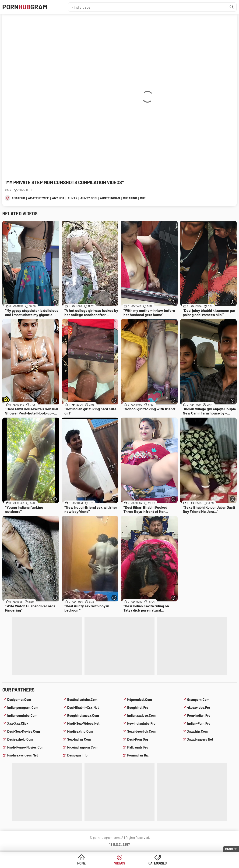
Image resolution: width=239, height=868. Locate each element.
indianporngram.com (23, 708)
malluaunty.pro (138, 747)
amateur (18, 198)
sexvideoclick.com (141, 731)
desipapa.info (77, 755)
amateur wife (39, 198)
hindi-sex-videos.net (83, 723)
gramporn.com (198, 700)
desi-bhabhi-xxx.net (83, 708)
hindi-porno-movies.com (26, 747)
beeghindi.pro (138, 708)
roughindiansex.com (83, 715)
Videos (120, 863)
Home (84, 863)
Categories (155, 863)
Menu (229, 849)
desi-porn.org (138, 739)
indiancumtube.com (22, 715)
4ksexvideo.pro (199, 708)
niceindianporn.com (82, 747)
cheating (130, 198)
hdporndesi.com (140, 700)
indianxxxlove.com (141, 715)
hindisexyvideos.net (23, 755)
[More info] (55, 302)
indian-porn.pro (199, 723)
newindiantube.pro (141, 723)
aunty (72, 198)
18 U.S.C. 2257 (119, 845)
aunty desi (89, 198)
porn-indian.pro (199, 715)
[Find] (232, 7)
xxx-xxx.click (18, 723)
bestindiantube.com (82, 700)
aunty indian (110, 198)
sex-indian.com (79, 739)
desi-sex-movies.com (24, 731)
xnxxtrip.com (197, 731)
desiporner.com (19, 700)
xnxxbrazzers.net (200, 739)
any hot (58, 198)
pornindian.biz (138, 755)
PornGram (25, 7)
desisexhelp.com (20, 739)
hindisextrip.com (80, 731)
